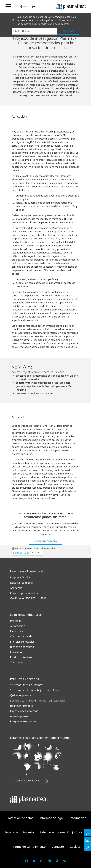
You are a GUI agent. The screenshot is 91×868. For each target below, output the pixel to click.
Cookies (75, 846)
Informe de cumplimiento (28, 846)
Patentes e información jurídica (61, 832)
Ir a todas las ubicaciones (30, 781)
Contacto (58, 846)
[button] (16, 7)
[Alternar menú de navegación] (8, 6)
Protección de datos (20, 818)
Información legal (52, 818)
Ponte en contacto (46, 541)
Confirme (68, 31)
